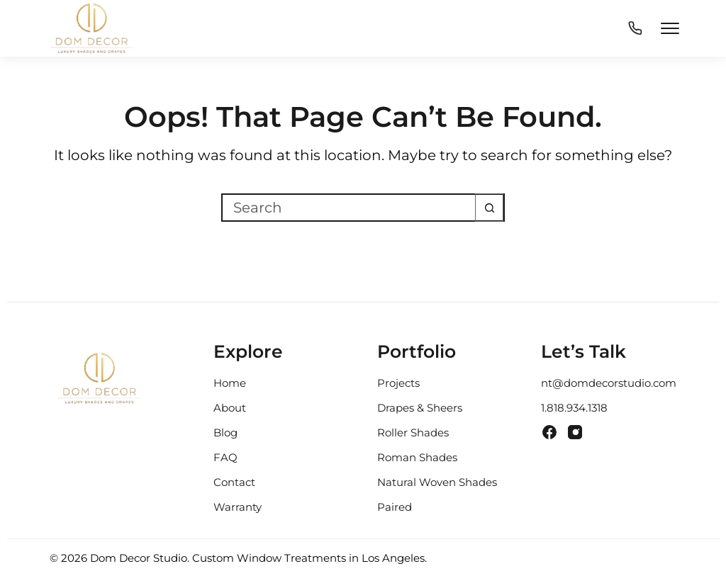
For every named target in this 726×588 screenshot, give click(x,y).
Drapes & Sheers (420, 408)
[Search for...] (349, 208)
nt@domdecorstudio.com (609, 383)
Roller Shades (413, 432)
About (230, 408)
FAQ (225, 457)
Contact (234, 482)
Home (230, 383)
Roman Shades (417, 457)
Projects (398, 383)
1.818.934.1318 (574, 408)
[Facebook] (549, 432)
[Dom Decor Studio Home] (99, 385)
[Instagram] (575, 432)
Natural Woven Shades (437, 482)
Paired (395, 507)
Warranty (238, 507)
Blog (225, 432)
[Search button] (489, 208)
